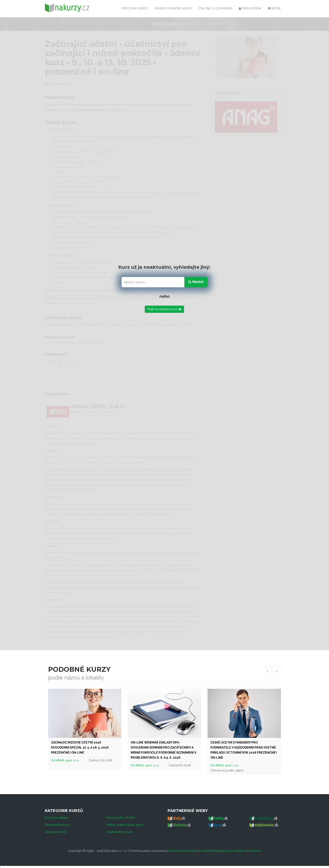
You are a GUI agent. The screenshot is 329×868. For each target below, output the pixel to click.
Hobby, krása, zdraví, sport (125, 822)
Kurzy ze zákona (57, 815)
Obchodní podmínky (182, 848)
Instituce (255, 848)
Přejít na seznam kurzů (164, 309)
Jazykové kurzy (56, 829)
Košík (274, 8)
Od (54, 760)
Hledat (196, 282)
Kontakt (204, 848)
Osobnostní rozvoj (119, 829)
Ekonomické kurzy (58, 822)
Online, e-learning (215, 8)
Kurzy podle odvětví (121, 815)
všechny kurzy (135, 8)
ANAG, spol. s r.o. (68, 760)
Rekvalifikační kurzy (173, 8)
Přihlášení (250, 8)
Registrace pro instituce (229, 848)
